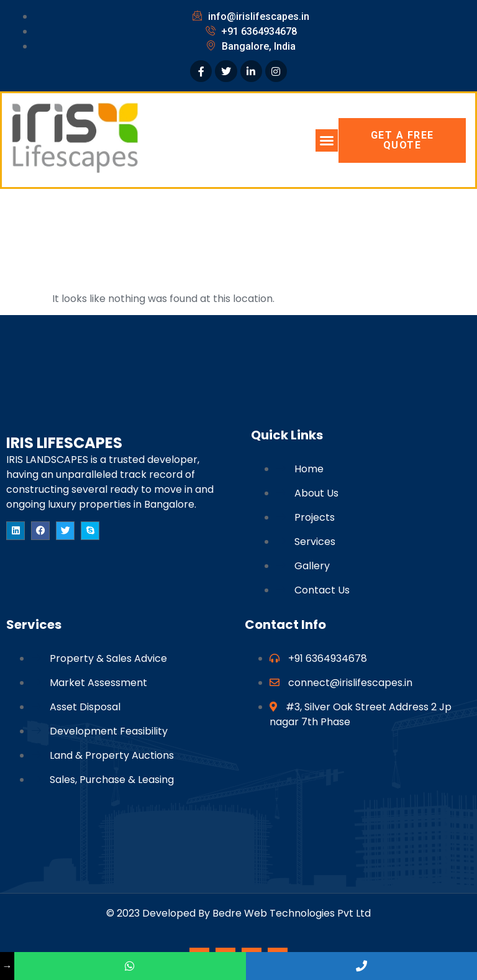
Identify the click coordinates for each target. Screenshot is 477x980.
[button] (327, 140)
